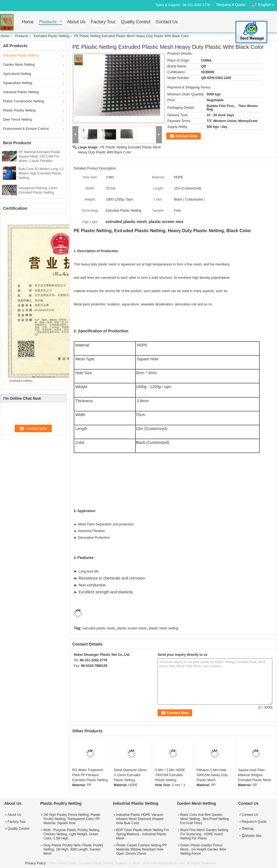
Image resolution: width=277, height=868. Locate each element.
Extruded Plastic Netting (51, 36)
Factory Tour (103, 22)
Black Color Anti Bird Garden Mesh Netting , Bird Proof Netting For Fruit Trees (205, 819)
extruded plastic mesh (99, 628)
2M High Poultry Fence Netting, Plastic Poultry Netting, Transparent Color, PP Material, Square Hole (72, 819)
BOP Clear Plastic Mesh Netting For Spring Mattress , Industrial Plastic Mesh (143, 834)
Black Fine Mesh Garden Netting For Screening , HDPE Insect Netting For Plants (204, 834)
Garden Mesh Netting (19, 65)
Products (48, 22)
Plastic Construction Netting (23, 101)
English (268, 4)
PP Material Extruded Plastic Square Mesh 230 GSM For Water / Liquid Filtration (40, 156)
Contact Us (167, 22)
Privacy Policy (35, 863)
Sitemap (248, 829)
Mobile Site (251, 836)
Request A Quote (231, 5)
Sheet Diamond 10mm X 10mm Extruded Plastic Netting (130, 775)
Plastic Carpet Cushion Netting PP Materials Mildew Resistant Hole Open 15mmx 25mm (141, 849)
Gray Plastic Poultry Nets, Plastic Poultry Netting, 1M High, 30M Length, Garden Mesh (73, 849)
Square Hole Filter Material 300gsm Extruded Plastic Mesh (254, 775)
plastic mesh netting (163, 628)
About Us (76, 22)
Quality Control (136, 22)
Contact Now (186, 136)
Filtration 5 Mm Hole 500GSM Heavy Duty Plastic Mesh (212, 775)
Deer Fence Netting (17, 120)
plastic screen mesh (132, 628)
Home (28, 22)
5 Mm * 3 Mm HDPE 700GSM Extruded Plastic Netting (170, 775)
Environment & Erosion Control (26, 129)
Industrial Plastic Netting (21, 92)
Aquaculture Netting (18, 83)
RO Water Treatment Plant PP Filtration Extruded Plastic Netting (90, 775)
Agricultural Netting (17, 74)
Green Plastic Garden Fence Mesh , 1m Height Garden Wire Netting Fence (203, 849)
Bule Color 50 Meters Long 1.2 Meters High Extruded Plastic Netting (41, 173)
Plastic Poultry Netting (19, 110)
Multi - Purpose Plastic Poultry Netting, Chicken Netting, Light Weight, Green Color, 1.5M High (72, 834)
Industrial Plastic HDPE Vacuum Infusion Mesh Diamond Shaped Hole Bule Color (140, 819)
